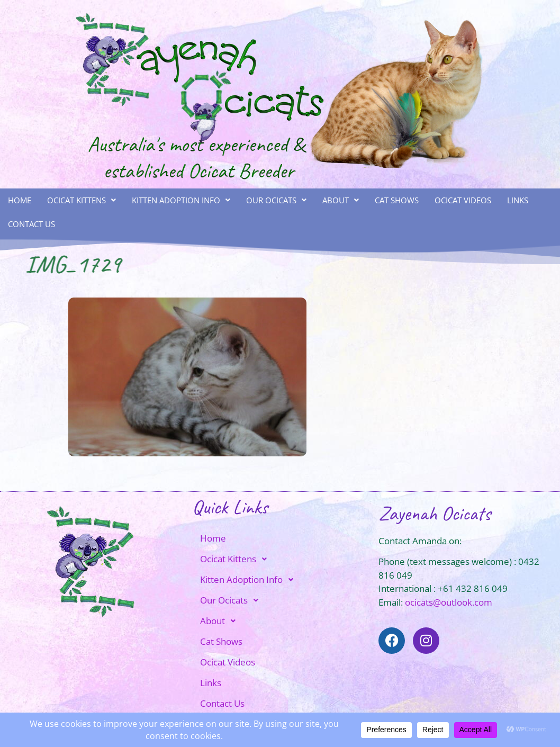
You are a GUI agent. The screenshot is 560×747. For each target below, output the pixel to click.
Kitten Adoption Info (181, 200)
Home (20, 200)
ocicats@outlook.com (449, 602)
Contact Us (31, 224)
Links (518, 200)
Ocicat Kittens (82, 200)
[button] (82, 200)
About (341, 200)
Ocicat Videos (463, 200)
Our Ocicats (276, 200)
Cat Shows (397, 200)
